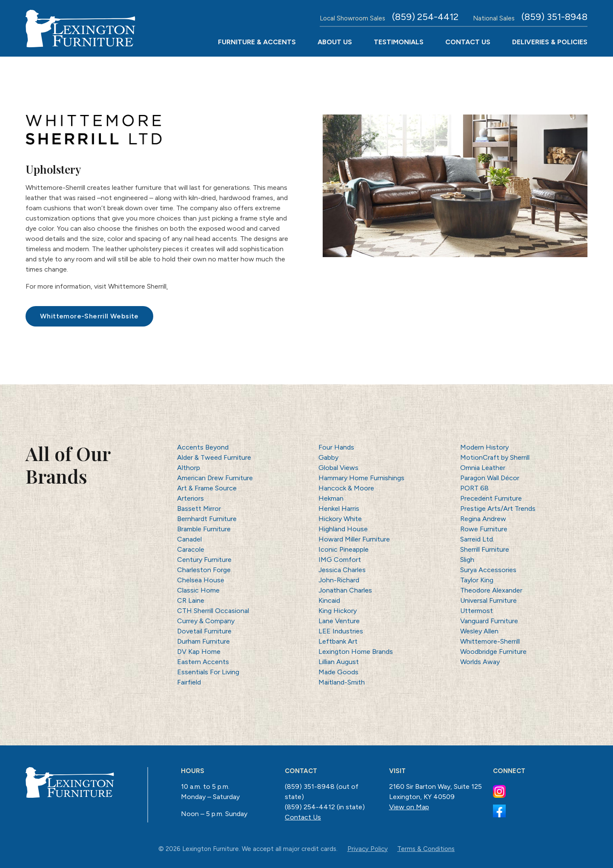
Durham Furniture (203, 641)
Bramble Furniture (204, 529)
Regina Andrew (483, 519)
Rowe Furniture (484, 529)
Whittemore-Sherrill (490, 641)
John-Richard (339, 580)
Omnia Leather (483, 468)
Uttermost (477, 611)
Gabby (328, 457)
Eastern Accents (203, 662)
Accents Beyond (203, 447)
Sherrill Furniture (485, 549)
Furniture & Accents (257, 42)
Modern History (484, 447)
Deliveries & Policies (550, 42)
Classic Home (198, 590)
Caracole (191, 549)
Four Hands (336, 447)
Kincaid (329, 600)
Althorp (189, 468)
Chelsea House (201, 580)
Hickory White (340, 519)
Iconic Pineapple (344, 549)
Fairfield (189, 682)
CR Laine (191, 600)
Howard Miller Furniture (354, 539)
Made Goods (338, 672)
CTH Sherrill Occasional (213, 611)
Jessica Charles (342, 570)
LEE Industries (341, 631)
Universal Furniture (488, 600)
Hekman (331, 498)
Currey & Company (206, 621)
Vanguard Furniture (489, 621)
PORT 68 (474, 488)
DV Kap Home (199, 652)
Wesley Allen (479, 631)
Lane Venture (339, 621)
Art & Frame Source (207, 488)
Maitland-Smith (342, 682)
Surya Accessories (488, 570)
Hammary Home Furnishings (361, 478)
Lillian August (339, 662)
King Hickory (338, 611)
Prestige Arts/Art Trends (498, 508)
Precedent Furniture (491, 498)
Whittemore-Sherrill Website (89, 316)
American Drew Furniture (215, 478)
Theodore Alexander (491, 590)
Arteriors (190, 498)
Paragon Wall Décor (490, 478)
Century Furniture (204, 560)
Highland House (343, 529)
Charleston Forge (204, 570)
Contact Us (468, 42)
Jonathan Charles (345, 590)
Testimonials (399, 42)
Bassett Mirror (199, 508)
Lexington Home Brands (356, 652)
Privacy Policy (368, 849)
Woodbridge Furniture (493, 652)
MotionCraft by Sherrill (495, 457)
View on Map (409, 807)
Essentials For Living (208, 672)
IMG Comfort (340, 560)
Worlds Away (480, 662)
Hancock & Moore (346, 488)
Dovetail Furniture (204, 631)
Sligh (467, 560)
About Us (335, 42)
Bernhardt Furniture (207, 519)
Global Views (338, 468)
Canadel (189, 539)
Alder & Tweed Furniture (214, 457)
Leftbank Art (338, 641)
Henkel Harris (339, 508)
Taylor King (477, 580)
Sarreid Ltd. (477, 539)
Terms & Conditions (426, 849)
